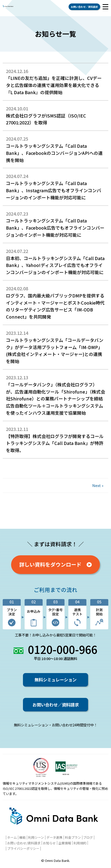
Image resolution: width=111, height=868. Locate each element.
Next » (98, 485)
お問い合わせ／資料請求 (84, 7)
